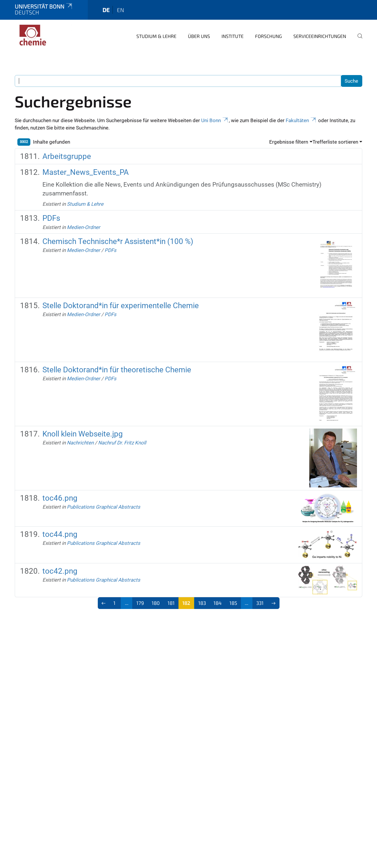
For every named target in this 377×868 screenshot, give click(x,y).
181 (171, 603)
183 (202, 603)
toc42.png (60, 571)
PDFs (51, 218)
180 (156, 603)
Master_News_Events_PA (86, 172)
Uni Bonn (215, 120)
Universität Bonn (44, 6)
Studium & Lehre (156, 36)
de (106, 10)
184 (218, 603)
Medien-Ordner (83, 227)
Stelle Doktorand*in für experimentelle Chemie (121, 306)
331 (260, 603)
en (120, 10)
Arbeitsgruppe (67, 156)
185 (233, 603)
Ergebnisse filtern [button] (289, 142)
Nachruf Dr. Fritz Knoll (122, 443)
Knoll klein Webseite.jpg (83, 434)
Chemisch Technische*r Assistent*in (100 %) (118, 241)
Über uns (199, 36)
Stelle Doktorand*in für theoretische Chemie (117, 370)
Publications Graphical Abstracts (104, 507)
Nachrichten (80, 443)
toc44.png (60, 534)
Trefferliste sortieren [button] (335, 142)
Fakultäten (301, 120)
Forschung (268, 36)
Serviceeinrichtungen (320, 36)
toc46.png (60, 498)
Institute (233, 36)
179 (140, 603)
